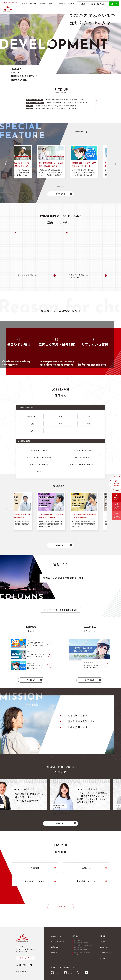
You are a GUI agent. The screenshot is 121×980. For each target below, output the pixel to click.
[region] (61, 104)
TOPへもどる (60, 907)
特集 (23, 4)
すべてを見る (61, 194)
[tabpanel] (61, 795)
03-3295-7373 (98, 4)
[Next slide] (115, 164)
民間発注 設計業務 (82, 457)
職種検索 (43, 4)
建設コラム (52, 4)
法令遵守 (103, 958)
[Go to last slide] (6, 164)
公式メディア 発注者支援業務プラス (62, 578)
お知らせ (62, 4)
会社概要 (71, 4)
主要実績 (86, 868)
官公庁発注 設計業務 (39, 450)
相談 (114, 4)
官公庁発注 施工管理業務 (82, 450)
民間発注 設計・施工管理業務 (82, 464)
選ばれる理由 (32, 4)
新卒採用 (117, 499)
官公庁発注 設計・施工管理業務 (39, 457)
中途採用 (117, 508)
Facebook (68, 972)
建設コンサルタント (58, 942)
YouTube (89, 973)
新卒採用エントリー (35, 881)
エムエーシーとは (57, 936)
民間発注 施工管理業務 (39, 464)
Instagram (55, 972)
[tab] (59, 187)
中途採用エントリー (86, 881)
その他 (39, 471)
